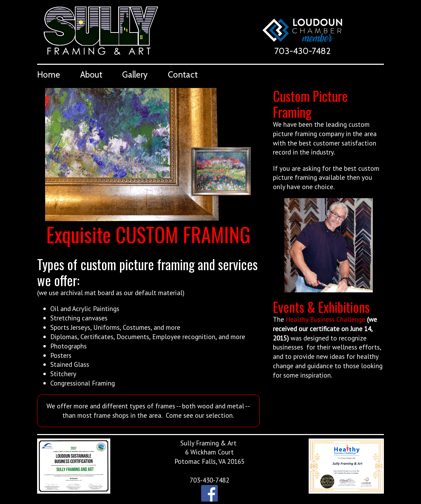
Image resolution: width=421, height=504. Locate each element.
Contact (183, 74)
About (91, 74)
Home (49, 74)
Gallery (135, 74)
